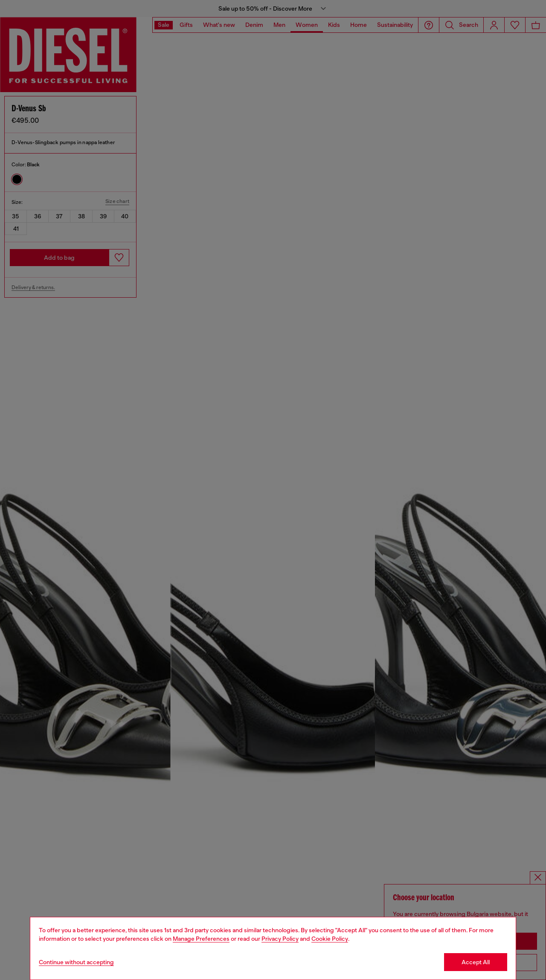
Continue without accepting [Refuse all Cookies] (76, 962)
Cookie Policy (330, 939)
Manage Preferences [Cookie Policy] (201, 939)
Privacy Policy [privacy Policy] (280, 939)
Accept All (476, 962)
